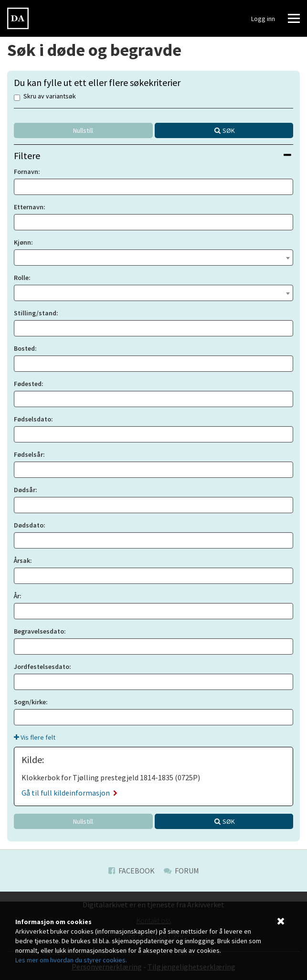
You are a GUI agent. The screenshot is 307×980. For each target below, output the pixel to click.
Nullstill (83, 130)
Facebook (132, 871)
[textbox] (153, 257)
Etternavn (29, 207)
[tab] (153, 156)
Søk (229, 130)
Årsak (22, 560)
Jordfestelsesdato (42, 667)
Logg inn (263, 19)
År (17, 596)
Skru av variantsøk (45, 97)
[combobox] (153, 258)
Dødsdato (29, 525)
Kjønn (22, 242)
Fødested (28, 384)
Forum (181, 871)
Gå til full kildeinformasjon (69, 793)
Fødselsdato (32, 419)
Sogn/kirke (30, 702)
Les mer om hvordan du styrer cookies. (71, 960)
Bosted (24, 348)
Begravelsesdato (39, 631)
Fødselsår (28, 454)
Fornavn (26, 172)
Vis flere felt (35, 737)
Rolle (21, 278)
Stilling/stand (35, 313)
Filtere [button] (153, 156)
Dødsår (25, 490)
